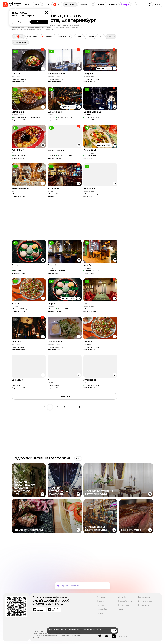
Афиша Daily (123, 597)
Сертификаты (144, 605)
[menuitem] (27, 5)
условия (66, 632)
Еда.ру (120, 609)
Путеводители (123, 605)
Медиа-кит (101, 597)
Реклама (101, 605)
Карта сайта (102, 609)
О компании (102, 601)
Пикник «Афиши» (125, 601)
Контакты (101, 613)
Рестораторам (144, 597)
